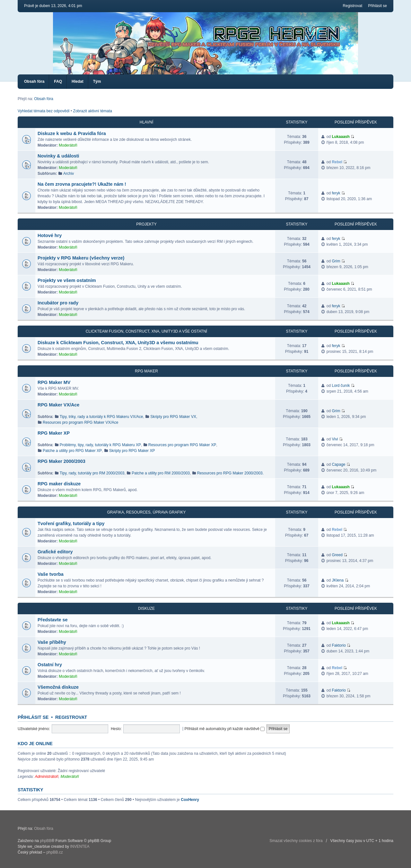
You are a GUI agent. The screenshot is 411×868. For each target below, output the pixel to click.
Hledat (78, 81)
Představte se (53, 620)
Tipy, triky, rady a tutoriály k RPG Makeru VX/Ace (101, 417)
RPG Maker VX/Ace (58, 405)
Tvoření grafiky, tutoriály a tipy (71, 523)
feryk (336, 193)
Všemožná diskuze (58, 687)
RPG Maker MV (54, 382)
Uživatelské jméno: (34, 729)
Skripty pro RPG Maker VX (173, 417)
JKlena (338, 580)
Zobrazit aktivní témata (93, 111)
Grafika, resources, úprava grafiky (147, 512)
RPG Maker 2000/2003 (61, 461)
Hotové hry (50, 235)
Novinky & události (58, 156)
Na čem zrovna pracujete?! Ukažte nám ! (82, 184)
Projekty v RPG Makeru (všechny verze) (81, 258)
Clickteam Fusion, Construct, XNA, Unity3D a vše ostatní (146, 331)
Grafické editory (55, 552)
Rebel (337, 162)
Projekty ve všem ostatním (67, 280)
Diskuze (146, 608)
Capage (338, 464)
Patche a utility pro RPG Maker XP (72, 451)
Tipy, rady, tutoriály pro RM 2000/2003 (92, 473)
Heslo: (116, 729)
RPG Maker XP (54, 433)
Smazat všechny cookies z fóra (296, 841)
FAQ (58, 81)
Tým (97, 81)
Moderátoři (68, 145)
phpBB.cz (54, 852)
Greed (337, 555)
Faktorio (339, 645)
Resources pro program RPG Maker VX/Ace (80, 422)
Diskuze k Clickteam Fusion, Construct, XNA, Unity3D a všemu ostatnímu (118, 343)
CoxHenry (190, 800)
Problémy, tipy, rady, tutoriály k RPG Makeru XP (100, 445)
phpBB (46, 841)
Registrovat (353, 6)
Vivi (335, 439)
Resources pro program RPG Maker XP (182, 445)
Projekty (146, 224)
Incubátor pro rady (58, 303)
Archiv (69, 174)
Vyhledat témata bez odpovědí (44, 111)
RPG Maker (146, 371)
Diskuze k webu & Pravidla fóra (72, 133)
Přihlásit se (377, 6)
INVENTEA (80, 847)
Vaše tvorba (51, 574)
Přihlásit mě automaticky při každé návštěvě (225, 729)
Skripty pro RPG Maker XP (132, 451)
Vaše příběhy (52, 642)
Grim (336, 261)
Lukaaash (341, 137)
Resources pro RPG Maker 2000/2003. (230, 473)
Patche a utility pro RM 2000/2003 (161, 473)
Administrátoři (46, 777)
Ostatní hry (50, 665)
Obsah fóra (34, 81)
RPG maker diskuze (59, 484)
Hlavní (146, 122)
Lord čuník (341, 386)
